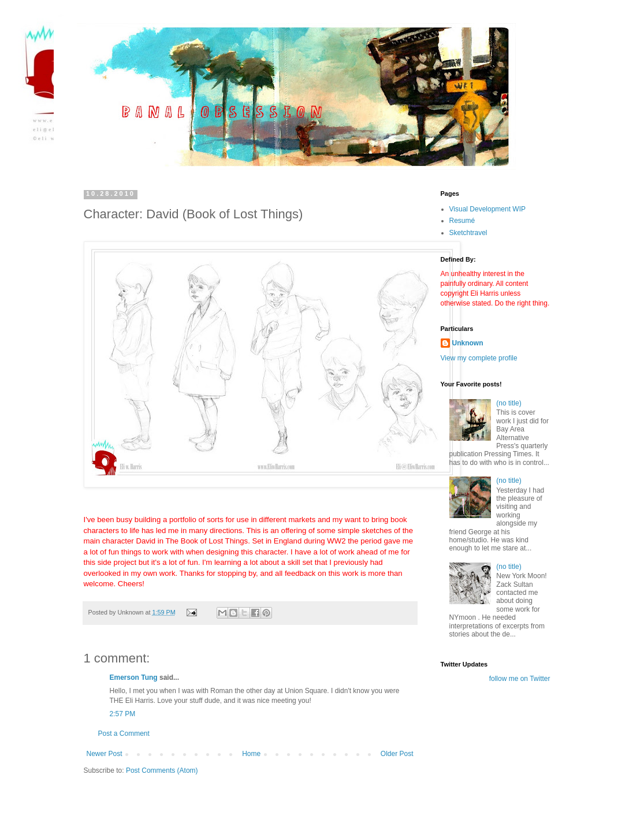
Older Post (397, 754)
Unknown (468, 343)
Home (251, 754)
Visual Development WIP (488, 209)
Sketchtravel (468, 233)
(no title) (509, 403)
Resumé (462, 221)
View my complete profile (479, 358)
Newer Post (105, 754)
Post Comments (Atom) (162, 770)
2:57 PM (123, 714)
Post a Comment (124, 734)
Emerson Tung (134, 677)
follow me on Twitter (520, 679)
